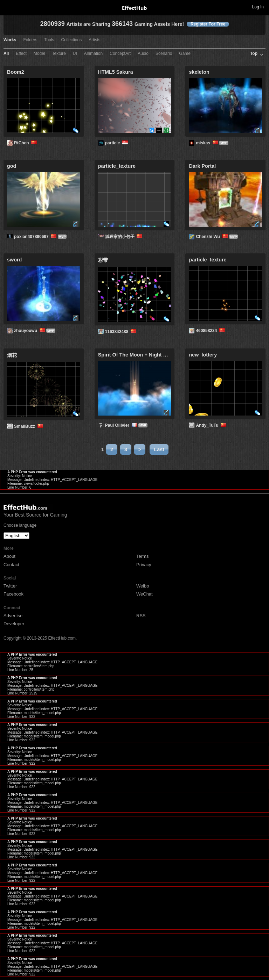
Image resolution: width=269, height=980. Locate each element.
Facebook (13, 594)
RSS (141, 616)
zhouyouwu (30, 331)
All (6, 54)
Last (159, 449)
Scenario (164, 54)
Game (185, 54)
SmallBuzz (29, 426)
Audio (143, 54)
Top (254, 54)
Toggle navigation (8, 7)
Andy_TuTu (212, 425)
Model (39, 54)
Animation (93, 54)
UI (75, 54)
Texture (59, 54)
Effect (21, 54)
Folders (30, 40)
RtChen (26, 143)
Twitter (10, 586)
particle (117, 143)
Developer (14, 624)
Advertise (13, 616)
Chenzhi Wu (212, 237)
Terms (142, 556)
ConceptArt (120, 54)
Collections (72, 40)
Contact (11, 565)
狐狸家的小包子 (124, 237)
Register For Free (208, 24)
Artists (94, 40)
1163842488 (121, 332)
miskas (208, 143)
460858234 (211, 331)
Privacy (144, 565)
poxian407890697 (36, 237)
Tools (49, 40)
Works (10, 40)
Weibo (143, 586)
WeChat (144, 594)
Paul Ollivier (122, 425)
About (9, 556)
